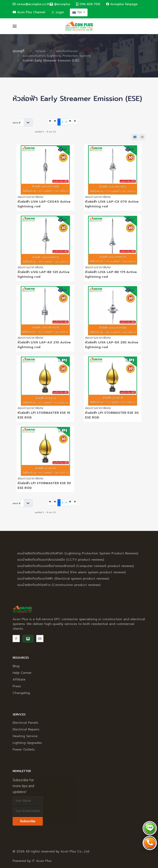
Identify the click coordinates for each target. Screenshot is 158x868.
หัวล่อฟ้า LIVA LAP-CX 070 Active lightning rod (112, 204)
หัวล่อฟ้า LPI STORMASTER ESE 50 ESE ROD (44, 486)
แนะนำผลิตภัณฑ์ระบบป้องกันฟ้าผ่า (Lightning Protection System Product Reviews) (78, 553)
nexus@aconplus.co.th (31, 4)
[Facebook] (16, 639)
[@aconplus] (60, 4)
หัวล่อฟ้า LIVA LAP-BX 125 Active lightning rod (43, 274)
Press (17, 686)
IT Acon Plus (42, 861)
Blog (16, 666)
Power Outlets (24, 750)
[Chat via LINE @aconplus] (150, 828)
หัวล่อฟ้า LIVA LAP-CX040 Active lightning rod (44, 204)
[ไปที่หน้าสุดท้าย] (75, 122)
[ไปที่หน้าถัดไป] (70, 122)
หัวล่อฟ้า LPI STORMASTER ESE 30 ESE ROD (112, 415)
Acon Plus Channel (29, 12)
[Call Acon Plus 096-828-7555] (150, 843)
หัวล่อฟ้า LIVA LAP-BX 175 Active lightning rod (111, 274)
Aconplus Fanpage (122, 4)
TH (78, 12)
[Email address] (28, 811)
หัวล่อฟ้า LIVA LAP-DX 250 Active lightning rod (112, 345)
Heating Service (25, 736)
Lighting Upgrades (27, 743)
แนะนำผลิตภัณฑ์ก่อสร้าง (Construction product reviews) (59, 585)
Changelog (21, 693)
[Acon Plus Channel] (40, 639)
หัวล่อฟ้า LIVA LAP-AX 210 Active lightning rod (44, 345)
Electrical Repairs (26, 729)
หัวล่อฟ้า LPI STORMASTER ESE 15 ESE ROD (44, 415)
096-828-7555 (88, 4)
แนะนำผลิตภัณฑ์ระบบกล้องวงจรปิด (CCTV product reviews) (61, 560)
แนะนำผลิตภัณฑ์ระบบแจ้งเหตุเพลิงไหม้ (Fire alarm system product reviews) (72, 572)
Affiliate (19, 680)
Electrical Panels (25, 723)
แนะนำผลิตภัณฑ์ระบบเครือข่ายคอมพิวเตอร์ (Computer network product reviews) (76, 566)
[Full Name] (28, 801)
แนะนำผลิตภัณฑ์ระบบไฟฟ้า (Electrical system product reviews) (63, 579)
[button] (15, 26)
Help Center (22, 673)
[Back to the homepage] (79, 26)
